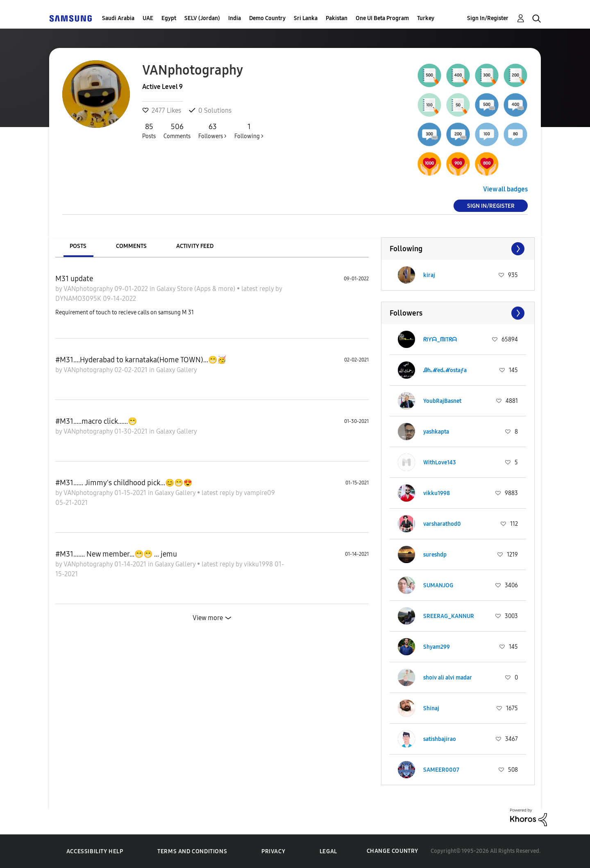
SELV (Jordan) (202, 18)
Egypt (169, 18)
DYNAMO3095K (79, 299)
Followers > (212, 131)
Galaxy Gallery (177, 370)
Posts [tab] (78, 246)
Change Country (393, 851)
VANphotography (89, 289)
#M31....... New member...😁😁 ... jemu (116, 554)
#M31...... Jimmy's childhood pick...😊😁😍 (124, 483)
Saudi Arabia (118, 18)
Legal (328, 851)
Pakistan (337, 18)
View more (208, 618)
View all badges (505, 189)
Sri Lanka (306, 18)
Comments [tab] (131, 246)
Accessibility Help (95, 851)
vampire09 (259, 493)
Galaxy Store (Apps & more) (197, 289)
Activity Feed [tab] (195, 246)
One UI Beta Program (382, 18)
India (235, 18)
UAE (148, 18)
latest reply (258, 289)
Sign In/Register (488, 18)
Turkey (426, 18)
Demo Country (267, 18)
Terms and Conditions (192, 851)
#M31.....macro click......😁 (96, 421)
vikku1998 (259, 564)
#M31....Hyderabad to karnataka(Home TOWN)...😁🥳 (141, 360)
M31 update (74, 279)
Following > (249, 131)
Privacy (273, 851)
